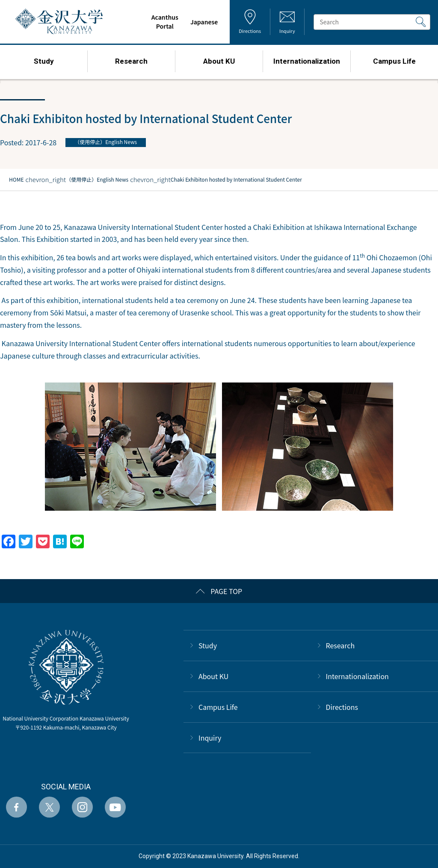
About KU (213, 676)
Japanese (204, 22)
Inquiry (210, 738)
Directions (342, 707)
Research (340, 645)
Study (208, 645)
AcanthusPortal (164, 22)
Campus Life (218, 707)
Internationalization (357, 676)
